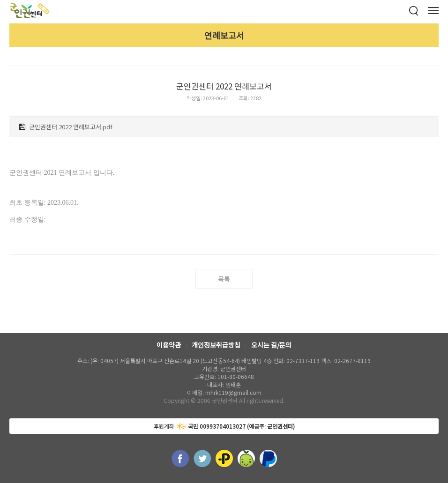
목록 (224, 279)
